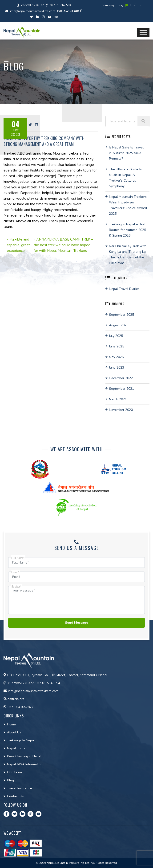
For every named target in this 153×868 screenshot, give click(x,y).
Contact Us (15, 796)
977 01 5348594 (58, 5)
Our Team (14, 772)
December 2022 (121, 378)
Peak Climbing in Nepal (24, 756)
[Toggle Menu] (143, 32)
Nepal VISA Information (25, 764)
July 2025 (116, 336)
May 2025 (116, 357)
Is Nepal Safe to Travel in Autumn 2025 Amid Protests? (126, 153)
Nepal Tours (16, 748)
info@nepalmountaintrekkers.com (30, 11)
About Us (14, 732)
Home (11, 724)
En (129, 5)
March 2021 (118, 399)
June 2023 (117, 368)
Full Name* (18, 558)
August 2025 (119, 325)
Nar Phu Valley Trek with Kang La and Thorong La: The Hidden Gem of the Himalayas (128, 255)
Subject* (16, 587)
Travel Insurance (20, 788)
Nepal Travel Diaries (124, 289)
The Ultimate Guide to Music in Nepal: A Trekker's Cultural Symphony (126, 178)
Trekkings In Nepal (21, 740)
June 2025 (117, 346)
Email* (15, 572)
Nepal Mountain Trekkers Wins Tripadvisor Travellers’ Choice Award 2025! (128, 205)
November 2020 (121, 410)
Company (108, 5)
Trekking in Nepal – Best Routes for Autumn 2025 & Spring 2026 (127, 230)
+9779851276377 (30, 5)
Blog (120, 5)
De (139, 5)
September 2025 (121, 315)
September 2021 (121, 389)
